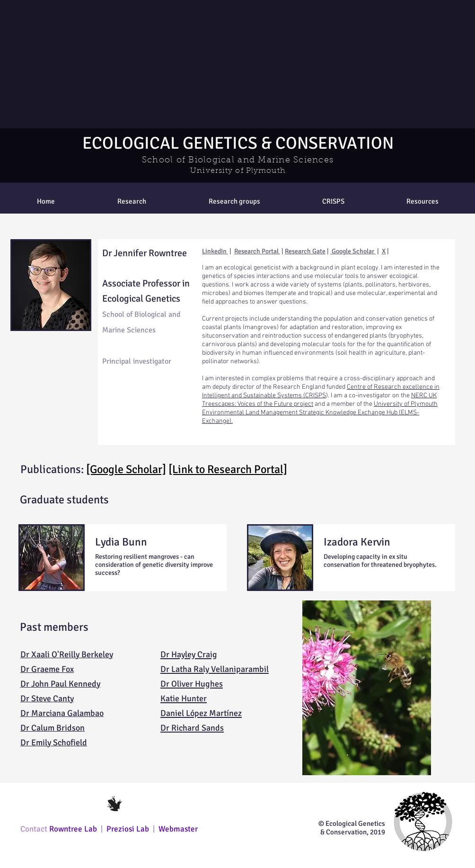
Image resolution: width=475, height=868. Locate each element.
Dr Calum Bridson (53, 728)
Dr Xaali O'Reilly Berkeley (67, 654)
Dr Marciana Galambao (62, 713)
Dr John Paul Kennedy (60, 684)
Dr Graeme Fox (47, 669)
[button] (234, 201)
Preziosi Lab (129, 829)
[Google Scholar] (126, 469)
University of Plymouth (238, 171)
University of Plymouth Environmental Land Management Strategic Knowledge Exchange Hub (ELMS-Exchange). (320, 413)
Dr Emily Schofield (54, 743)
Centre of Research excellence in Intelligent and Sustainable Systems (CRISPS (321, 391)
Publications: (53, 469)
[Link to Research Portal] (228, 469)
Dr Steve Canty (47, 698)
